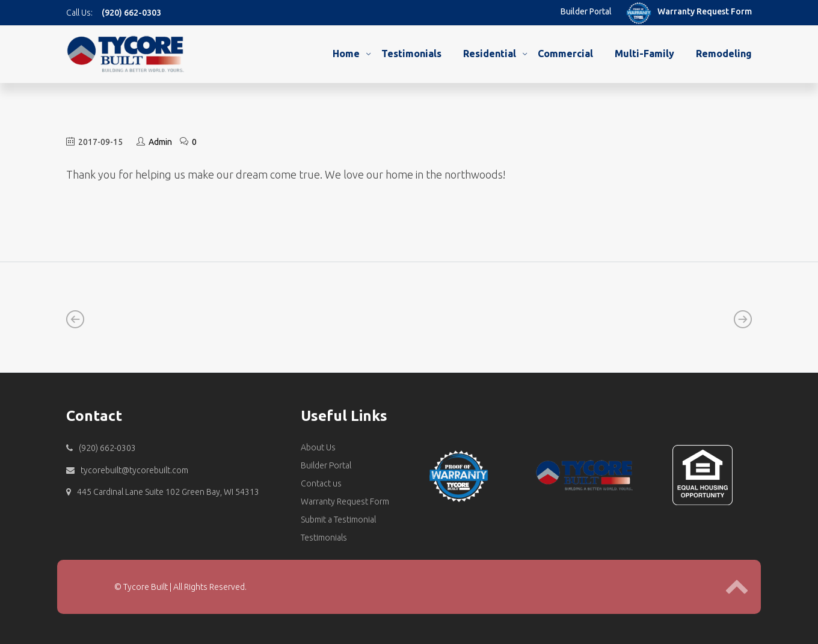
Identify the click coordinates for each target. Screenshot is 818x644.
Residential (490, 54)
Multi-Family (644, 54)
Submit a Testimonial (338, 520)
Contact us (321, 483)
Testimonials (411, 54)
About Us (318, 447)
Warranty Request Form (705, 11)
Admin (160, 142)
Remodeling (724, 54)
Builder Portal (586, 11)
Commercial (565, 54)
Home (346, 54)
